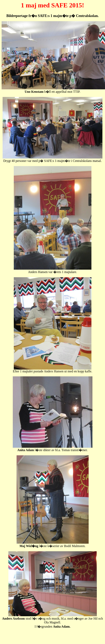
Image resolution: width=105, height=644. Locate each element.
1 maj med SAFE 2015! (52, 5)
